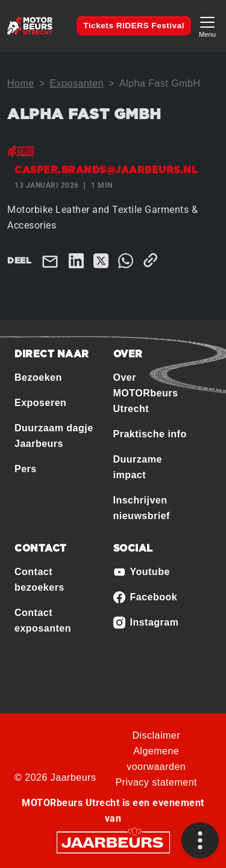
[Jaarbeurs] (113, 842)
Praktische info (150, 434)
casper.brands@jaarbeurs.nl (106, 170)
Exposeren (40, 403)
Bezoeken (38, 377)
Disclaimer (156, 735)
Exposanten (77, 83)
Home (21, 83)
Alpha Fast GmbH (160, 83)
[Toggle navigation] (207, 26)
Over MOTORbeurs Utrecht (146, 393)
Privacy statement (156, 782)
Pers (26, 469)
